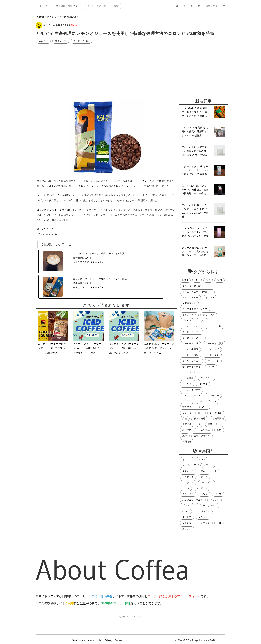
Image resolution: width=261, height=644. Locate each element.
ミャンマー (188, 523)
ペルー (186, 511)
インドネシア (189, 465)
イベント (210, 298)
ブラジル (214, 500)
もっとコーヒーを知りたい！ (197, 292)
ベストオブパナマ (208, 401)
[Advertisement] (130, 69)
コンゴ (186, 488)
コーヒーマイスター (193, 338)
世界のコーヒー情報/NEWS (62, 17)
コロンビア (61, 41)
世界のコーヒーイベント (195, 407)
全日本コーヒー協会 (193, 413)
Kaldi (57, 234)
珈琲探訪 (205, 430)
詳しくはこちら (45, 229)
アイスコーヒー (190, 298)
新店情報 (187, 424)
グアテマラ (188, 477)
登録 (83, 603)
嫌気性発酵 (200, 418)
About (91, 640)
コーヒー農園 (212, 355)
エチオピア (188, 471)
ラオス (220, 523)
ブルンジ (187, 506)
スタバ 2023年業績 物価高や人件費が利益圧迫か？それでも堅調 (195, 131)
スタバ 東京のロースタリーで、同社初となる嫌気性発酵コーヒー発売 (195, 190)
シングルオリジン (192, 372)
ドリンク (187, 384)
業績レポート (215, 424)
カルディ (43, 41)
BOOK (185, 280)
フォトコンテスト (192, 395)
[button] (224, 6)
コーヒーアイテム (192, 332)
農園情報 (187, 442)
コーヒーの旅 (214, 326)
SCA (208, 280)
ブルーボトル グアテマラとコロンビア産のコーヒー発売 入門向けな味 (195, 151)
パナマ (218, 494)
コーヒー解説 (212, 349)
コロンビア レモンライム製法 (95, 186)
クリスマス (209, 315)
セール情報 (188, 378)
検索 (116, 6)
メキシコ (205, 523)
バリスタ (203, 384)
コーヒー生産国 (190, 349)
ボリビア (187, 517)
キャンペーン (189, 315)
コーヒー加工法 (190, 343)
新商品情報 (218, 418)
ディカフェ (206, 378)
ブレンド (187, 401)
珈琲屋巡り (188, 430)
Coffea (41, 17)
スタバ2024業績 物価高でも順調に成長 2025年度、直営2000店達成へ (195, 112)
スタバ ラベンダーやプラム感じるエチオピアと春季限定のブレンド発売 (195, 232)
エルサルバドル (209, 471)
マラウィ (203, 517)
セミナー (212, 372)
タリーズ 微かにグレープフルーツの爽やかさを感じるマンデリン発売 (195, 251)
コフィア (45, 6)
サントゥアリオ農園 (153, 181)
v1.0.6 (186, 640)
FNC (197, 280)
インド (202, 460)
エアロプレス (189, 303)
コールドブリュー (192, 361)
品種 (185, 418)
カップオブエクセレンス (195, 309)
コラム (202, 321)
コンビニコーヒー (192, 326)
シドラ (211, 367)
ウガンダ (208, 465)
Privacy (109, 640)
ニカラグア (188, 494)
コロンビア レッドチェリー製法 (131, 186)
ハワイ (204, 494)
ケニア (204, 477)
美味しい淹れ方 (202, 436)
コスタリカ (188, 483)
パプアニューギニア (193, 500)
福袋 (219, 430)
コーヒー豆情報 (81, 41)
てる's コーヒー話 (192, 286)
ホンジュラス (203, 511)
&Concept (78, 640)
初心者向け (216, 413)
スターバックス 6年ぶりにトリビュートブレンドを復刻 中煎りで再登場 (195, 170)
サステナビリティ (192, 367)
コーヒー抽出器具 (215, 343)
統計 (185, 436)
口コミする (212, 6)
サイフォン (213, 361)
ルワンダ (187, 529)
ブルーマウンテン (208, 506)
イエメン (187, 460)
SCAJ (219, 280)
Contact (119, 640)
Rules (99, 640)
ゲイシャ (187, 321)
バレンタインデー (192, 390)
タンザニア (202, 488)
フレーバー (213, 395)
